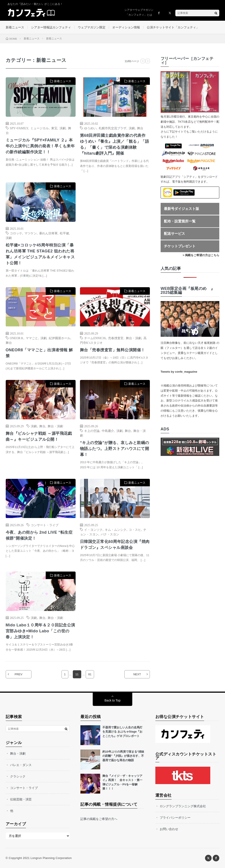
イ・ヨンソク (93, 529)
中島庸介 (108, 431)
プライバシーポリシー (175, 818)
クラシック (18, 776)
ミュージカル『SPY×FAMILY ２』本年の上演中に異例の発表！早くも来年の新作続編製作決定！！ (40, 146)
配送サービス (174, 234)
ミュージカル (40, 128)
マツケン (31, 233)
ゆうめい (90, 128)
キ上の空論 (92, 431)
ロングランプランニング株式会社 (183, 806)
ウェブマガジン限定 (92, 27)
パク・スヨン (110, 534)
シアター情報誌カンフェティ (51, 27)
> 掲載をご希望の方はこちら (201, 255)
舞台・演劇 (134, 338)
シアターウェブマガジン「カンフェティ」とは (139, 12)
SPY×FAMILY (19, 128)
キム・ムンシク (116, 529)
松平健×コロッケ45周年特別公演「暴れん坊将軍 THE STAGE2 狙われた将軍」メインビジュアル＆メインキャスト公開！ (40, 254)
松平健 (64, 233)
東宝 (54, 128)
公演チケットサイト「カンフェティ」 (173, 27)
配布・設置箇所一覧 (180, 221)
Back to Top (113, 700)
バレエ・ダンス (21, 765)
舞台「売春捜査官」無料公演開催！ (112, 350)
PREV (19, 674)
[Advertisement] (115, 226)
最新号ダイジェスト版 (181, 209)
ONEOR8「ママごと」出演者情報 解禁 (39, 353)
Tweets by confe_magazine (179, 372)
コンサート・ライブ (45, 525)
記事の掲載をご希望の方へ (99, 819)
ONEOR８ (17, 338)
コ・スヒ (135, 529)
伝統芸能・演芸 (21, 799)
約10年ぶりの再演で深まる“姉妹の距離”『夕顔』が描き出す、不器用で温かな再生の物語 (123, 756)
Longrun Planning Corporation (51, 858)
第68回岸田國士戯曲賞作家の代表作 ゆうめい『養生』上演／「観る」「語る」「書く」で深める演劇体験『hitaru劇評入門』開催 (115, 144)
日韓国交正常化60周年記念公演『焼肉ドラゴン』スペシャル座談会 (115, 545)
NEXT (137, 674)
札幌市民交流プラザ (112, 128)
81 (90, 674)
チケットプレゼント (180, 246)
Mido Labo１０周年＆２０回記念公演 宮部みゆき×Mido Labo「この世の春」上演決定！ (41, 631)
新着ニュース (15, 27)
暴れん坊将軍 (48, 233)
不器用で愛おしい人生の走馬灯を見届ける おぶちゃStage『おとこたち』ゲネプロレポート (122, 732)
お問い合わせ (169, 829)
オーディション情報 (126, 27)
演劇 (63, 128)
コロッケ (16, 233)
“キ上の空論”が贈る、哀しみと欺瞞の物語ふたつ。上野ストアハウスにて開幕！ (115, 449)
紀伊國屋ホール (60, 338)
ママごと (32, 338)
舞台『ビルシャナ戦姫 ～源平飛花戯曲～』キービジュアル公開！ (39, 436)
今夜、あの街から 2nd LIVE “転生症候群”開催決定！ (39, 535)
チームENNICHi (95, 338)
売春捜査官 (116, 338)
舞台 (140, 128)
